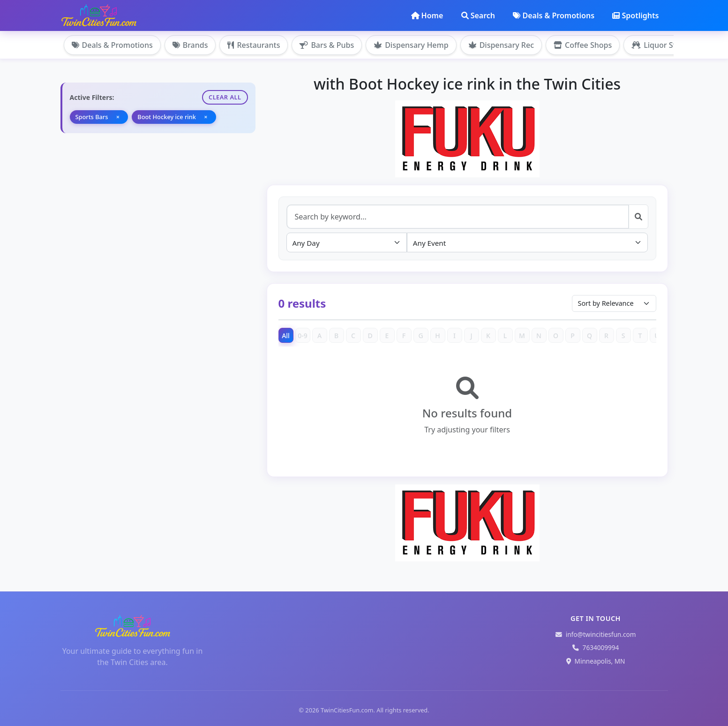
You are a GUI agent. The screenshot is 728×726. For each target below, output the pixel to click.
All (286, 336)
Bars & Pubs (327, 45)
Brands (190, 45)
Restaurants (254, 45)
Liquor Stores (661, 45)
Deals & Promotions (554, 15)
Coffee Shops (583, 45)
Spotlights (635, 15)
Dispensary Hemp (411, 45)
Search (478, 15)
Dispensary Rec (501, 45)
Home (427, 15)
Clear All (225, 97)
